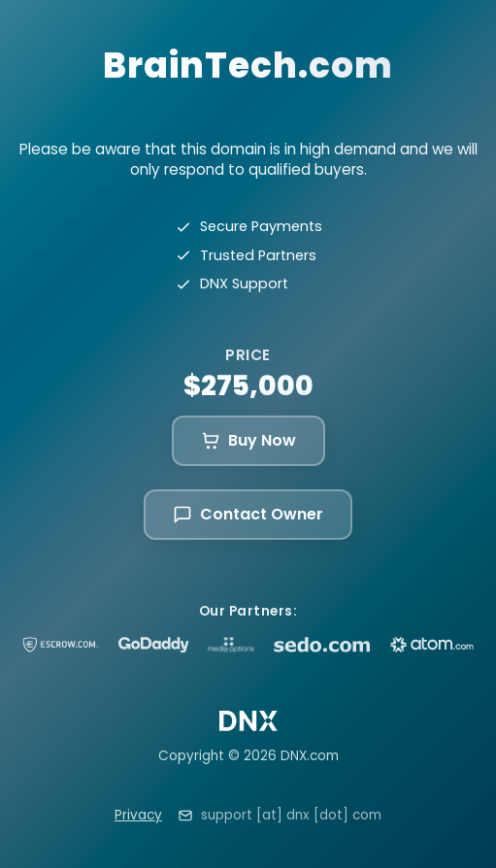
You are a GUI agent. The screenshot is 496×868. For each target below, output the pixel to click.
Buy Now (248, 440)
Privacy (138, 815)
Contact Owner (248, 514)
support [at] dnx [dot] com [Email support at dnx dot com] (291, 815)
